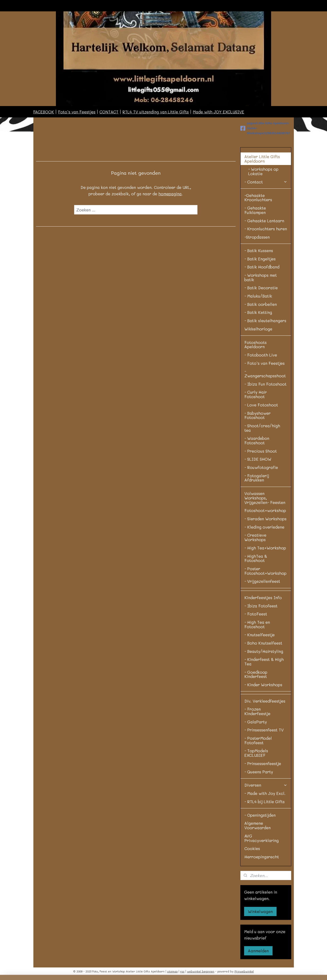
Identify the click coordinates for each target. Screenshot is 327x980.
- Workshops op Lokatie (263, 171)
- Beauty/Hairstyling (264, 651)
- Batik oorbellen (261, 304)
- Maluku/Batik (258, 296)
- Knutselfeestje (260, 635)
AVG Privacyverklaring (262, 838)
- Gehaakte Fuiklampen (255, 210)
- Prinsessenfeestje (263, 763)
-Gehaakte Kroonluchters (258, 198)
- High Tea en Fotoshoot (257, 624)
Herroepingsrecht (262, 857)
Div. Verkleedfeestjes (265, 701)
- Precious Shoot (261, 451)
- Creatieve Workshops (255, 537)
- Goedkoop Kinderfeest (256, 674)
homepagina (170, 194)
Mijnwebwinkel (244, 971)
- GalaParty (256, 722)
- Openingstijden (260, 815)
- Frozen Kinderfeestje (257, 711)
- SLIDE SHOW (258, 459)
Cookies (252, 848)
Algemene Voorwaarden (258, 825)
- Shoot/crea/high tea (262, 428)
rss (182, 971)
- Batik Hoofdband (262, 267)
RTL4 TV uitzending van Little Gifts (156, 112)
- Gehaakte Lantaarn (264, 221)
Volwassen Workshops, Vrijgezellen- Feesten (265, 498)
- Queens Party (259, 772)
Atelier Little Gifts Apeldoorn (266, 159)
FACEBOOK (44, 112)
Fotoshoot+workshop (265, 510)
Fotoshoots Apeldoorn (255, 345)
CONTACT (109, 112)
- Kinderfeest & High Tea (264, 661)
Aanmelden (258, 951)
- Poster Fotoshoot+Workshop (265, 571)
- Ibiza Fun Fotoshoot (265, 384)
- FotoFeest (256, 614)
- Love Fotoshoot (261, 405)
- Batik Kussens (259, 250)
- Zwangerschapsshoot (265, 373)
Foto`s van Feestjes (77, 112)
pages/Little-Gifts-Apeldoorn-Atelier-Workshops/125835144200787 (265, 128)
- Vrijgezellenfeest (262, 581)
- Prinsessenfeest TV (264, 730)
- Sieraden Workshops (265, 519)
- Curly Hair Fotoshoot (256, 394)
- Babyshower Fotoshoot (258, 415)
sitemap (172, 971)
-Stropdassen (257, 237)
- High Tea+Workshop (265, 548)
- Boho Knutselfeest (263, 643)
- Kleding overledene (264, 527)
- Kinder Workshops (263, 685)
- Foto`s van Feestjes (264, 363)
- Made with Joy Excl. (265, 793)
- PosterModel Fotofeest (258, 740)
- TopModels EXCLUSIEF (256, 753)
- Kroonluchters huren (266, 229)
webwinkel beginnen (201, 971)
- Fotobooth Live (261, 355)
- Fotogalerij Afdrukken (257, 478)
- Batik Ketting (258, 312)
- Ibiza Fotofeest (261, 606)
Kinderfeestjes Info (263, 597)
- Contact (266, 182)
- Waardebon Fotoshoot (257, 440)
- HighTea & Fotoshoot (256, 558)
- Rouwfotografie (261, 467)
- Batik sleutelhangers (265, 321)
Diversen (266, 785)
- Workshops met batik (261, 277)
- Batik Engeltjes (260, 259)
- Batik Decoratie (261, 288)
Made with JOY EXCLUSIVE (218, 112)
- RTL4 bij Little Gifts (264, 802)
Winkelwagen (260, 911)
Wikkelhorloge (258, 329)
